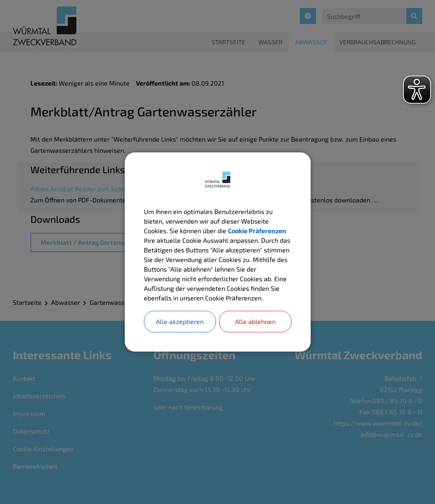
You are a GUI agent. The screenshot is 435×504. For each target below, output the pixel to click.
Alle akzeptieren (180, 321)
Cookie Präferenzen (257, 231)
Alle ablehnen (255, 321)
